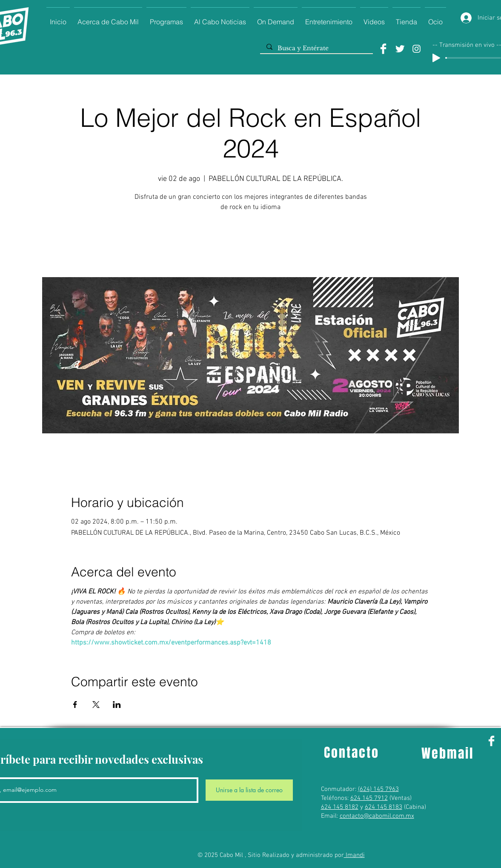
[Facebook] (383, 49)
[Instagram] (417, 49)
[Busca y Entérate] (316, 49)
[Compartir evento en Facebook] (75, 705)
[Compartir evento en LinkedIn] (117, 705)
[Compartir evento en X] (96, 705)
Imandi (354, 855)
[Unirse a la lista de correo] (249, 790)
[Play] (436, 58)
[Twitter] (400, 49)
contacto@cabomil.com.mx (377, 816)
